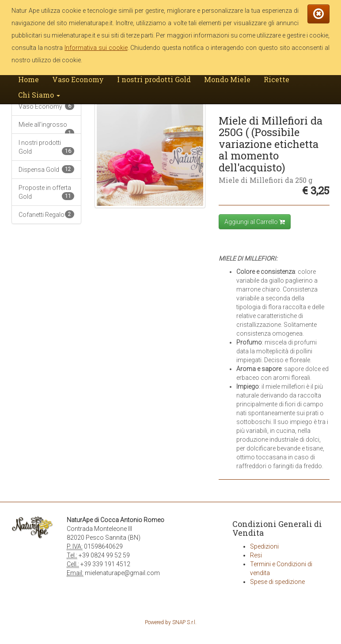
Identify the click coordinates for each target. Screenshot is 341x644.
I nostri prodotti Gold (154, 79)
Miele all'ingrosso (46, 127)
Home (28, 79)
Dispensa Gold (46, 169)
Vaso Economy (78, 79)
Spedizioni (264, 546)
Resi (256, 555)
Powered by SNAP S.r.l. (171, 622)
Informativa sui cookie (96, 48)
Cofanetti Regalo (46, 214)
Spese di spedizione (277, 582)
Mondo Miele (227, 79)
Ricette (277, 79)
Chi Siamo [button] (39, 95)
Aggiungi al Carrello (255, 222)
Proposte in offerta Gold (46, 192)
